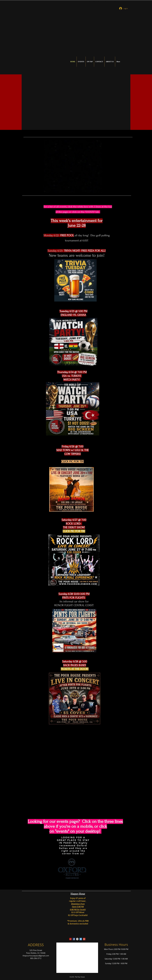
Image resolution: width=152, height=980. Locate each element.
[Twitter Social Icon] (81, 939)
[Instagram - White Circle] (77, 939)
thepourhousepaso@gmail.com (36, 956)
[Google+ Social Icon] (84, 939)
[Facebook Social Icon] (74, 939)
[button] (77, 102)
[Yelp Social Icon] (70, 939)
